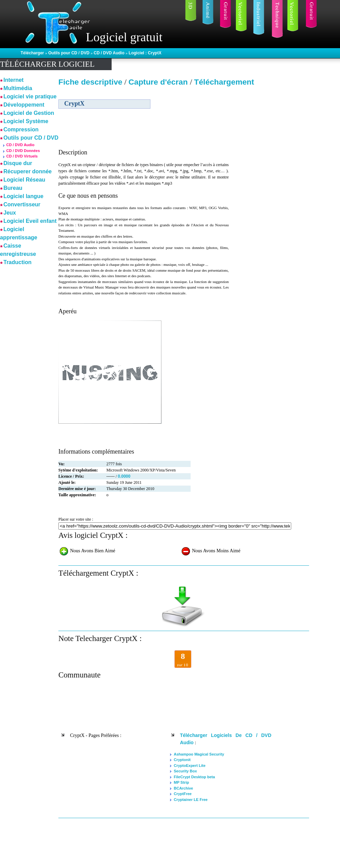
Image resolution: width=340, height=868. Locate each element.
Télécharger (33, 53)
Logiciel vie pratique (30, 96)
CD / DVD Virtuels (22, 156)
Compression (21, 129)
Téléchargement (224, 82)
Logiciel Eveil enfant (30, 221)
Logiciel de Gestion (29, 113)
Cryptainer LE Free (191, 800)
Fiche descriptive (90, 82)
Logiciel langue (23, 196)
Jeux (10, 213)
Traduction (18, 262)
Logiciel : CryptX (145, 53)
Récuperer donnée (27, 171)
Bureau (13, 188)
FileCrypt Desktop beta (194, 777)
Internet (14, 80)
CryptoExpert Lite (190, 766)
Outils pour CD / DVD (69, 53)
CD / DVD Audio (110, 53)
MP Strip (181, 782)
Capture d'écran (159, 82)
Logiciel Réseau (24, 180)
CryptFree (183, 794)
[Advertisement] (269, 197)
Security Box (185, 771)
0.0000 (124, 476)
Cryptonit (182, 760)
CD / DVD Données (23, 151)
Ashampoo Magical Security (199, 754)
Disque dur (18, 163)
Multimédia (18, 88)
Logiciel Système (26, 121)
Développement (24, 105)
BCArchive (183, 788)
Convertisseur (22, 204)
